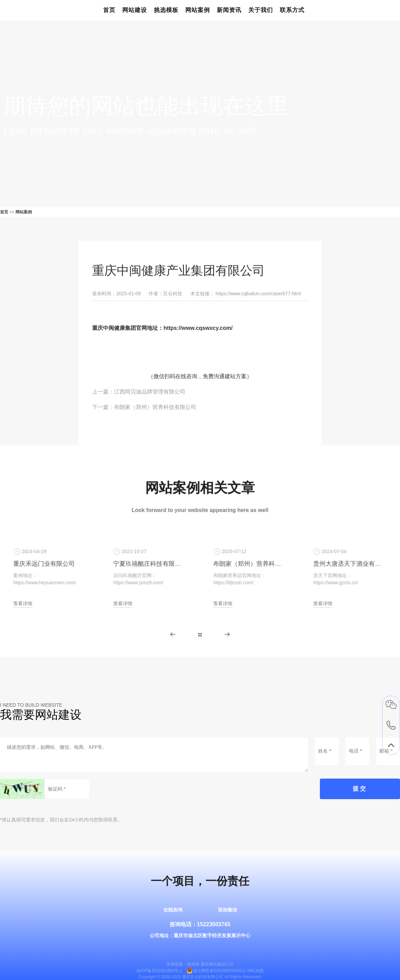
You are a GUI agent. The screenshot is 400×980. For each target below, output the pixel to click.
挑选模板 (166, 10)
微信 (391, 705)
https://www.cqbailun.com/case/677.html (258, 294)
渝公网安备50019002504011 (219, 971)
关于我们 (261, 10)
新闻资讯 (229, 10)
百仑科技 (173, 294)
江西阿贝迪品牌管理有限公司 (150, 392)
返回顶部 (391, 746)
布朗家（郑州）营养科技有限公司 (155, 407)
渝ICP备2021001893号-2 (159, 971)
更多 (200, 635)
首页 (109, 10)
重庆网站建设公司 (217, 964)
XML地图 (255, 971)
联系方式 (292, 10)
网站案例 (198, 10)
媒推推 (193, 964)
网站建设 (135, 10)
